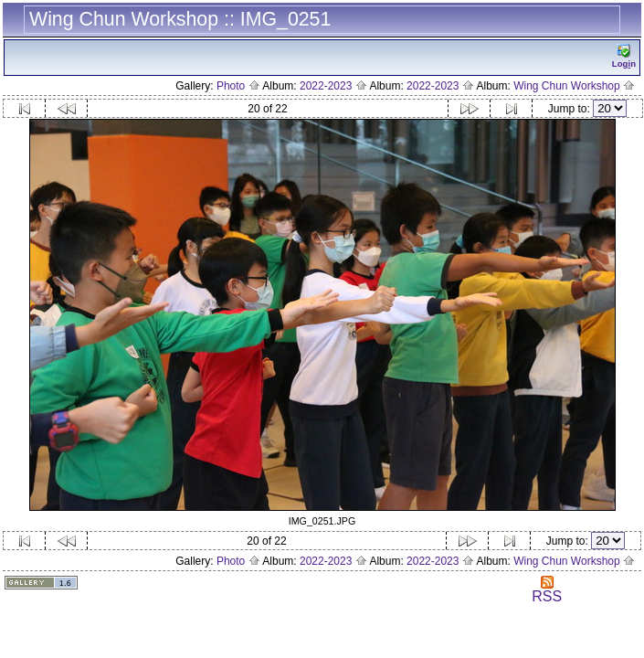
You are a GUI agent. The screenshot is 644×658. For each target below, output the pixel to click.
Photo (238, 86)
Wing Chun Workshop (574, 86)
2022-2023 (333, 86)
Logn (624, 56)
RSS (547, 590)
